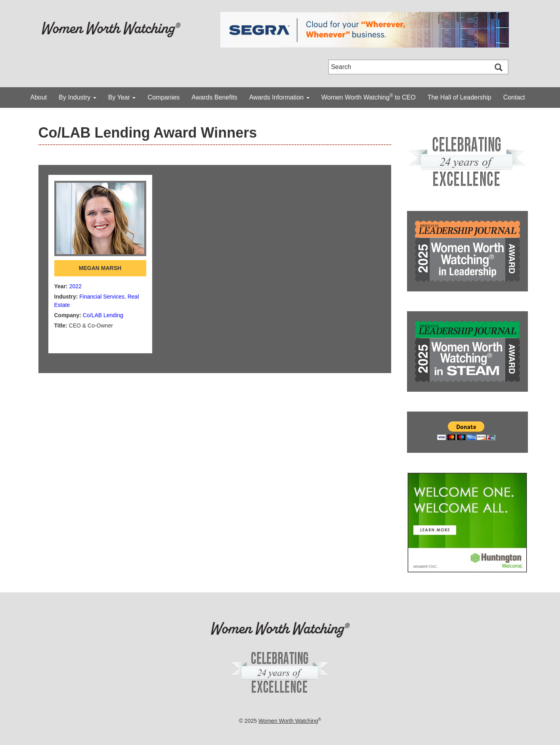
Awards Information (279, 97)
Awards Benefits (214, 97)
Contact (514, 97)
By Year (122, 97)
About (39, 97)
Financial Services (102, 297)
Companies (163, 97)
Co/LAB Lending (103, 315)
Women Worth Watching (288, 721)
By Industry (77, 97)
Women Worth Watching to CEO (369, 97)
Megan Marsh (100, 268)
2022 (75, 286)
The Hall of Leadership (460, 97)
